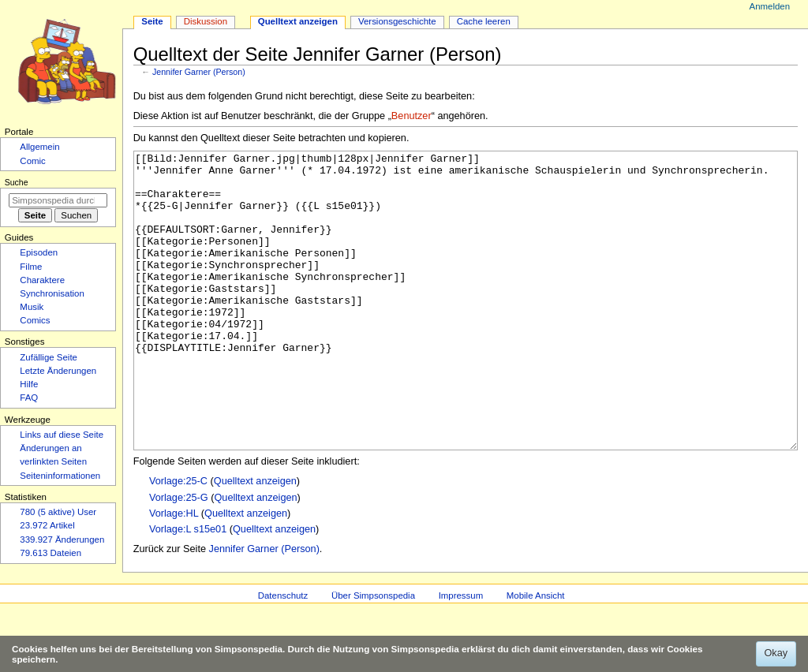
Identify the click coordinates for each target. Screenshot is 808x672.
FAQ (29, 398)
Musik (32, 307)
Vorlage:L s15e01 (188, 588)
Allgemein (39, 147)
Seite (152, 21)
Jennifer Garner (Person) (199, 72)
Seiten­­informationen (60, 476)
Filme (31, 267)
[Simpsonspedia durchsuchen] (58, 200)
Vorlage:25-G (179, 557)
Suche (17, 182)
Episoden (39, 252)
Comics (35, 320)
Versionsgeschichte (397, 21)
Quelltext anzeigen (255, 540)
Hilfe (29, 384)
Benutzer (411, 116)
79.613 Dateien (50, 553)
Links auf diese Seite (62, 435)
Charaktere (42, 280)
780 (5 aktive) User (58, 512)
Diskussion (206, 21)
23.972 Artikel (47, 525)
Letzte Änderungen (58, 371)
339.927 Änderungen (62, 539)
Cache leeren (484, 21)
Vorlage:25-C (178, 540)
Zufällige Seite (49, 357)
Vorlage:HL (174, 573)
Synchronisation (52, 293)
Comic (32, 161)
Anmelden (770, 6)
